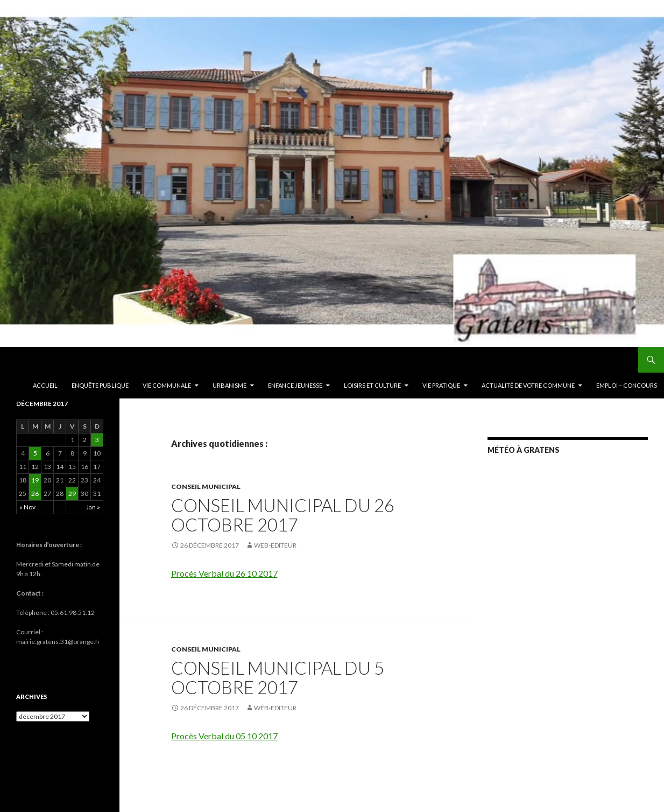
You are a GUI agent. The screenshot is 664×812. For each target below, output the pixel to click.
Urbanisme (229, 385)
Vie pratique (441, 385)
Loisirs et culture (372, 385)
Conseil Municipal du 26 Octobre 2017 (283, 515)
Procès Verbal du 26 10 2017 (224, 573)
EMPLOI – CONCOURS (627, 385)
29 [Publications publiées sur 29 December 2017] (72, 493)
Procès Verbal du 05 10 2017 (224, 736)
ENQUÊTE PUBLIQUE (100, 385)
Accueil (45, 385)
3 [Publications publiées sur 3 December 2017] (97, 440)
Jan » (93, 507)
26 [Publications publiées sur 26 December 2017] (35, 493)
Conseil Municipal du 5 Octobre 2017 (278, 677)
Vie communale (167, 385)
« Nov (27, 507)
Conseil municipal (206, 486)
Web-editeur (275, 545)
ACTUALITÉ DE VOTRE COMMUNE (528, 385)
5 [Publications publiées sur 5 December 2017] (35, 453)
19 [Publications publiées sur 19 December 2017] (35, 480)
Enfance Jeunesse (295, 385)
